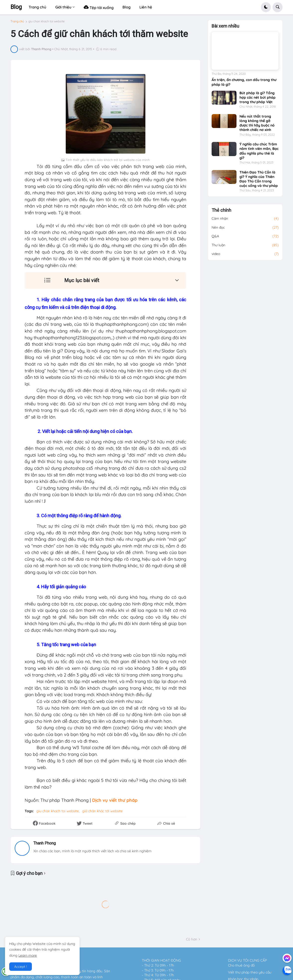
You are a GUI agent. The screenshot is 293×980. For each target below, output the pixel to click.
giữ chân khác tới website (102, 811)
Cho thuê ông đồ (241, 965)
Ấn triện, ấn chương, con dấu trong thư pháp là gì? (244, 84)
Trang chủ (17, 21)
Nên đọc (245, 230)
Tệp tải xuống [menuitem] (99, 7)
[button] (266, 7)
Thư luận (245, 248)
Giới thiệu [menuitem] (63, 7)
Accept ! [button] (21, 967)
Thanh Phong (45, 843)
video (245, 256)
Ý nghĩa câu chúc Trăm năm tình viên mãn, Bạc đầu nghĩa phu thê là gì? (259, 153)
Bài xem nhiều (225, 28)
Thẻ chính (221, 213)
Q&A (245, 239)
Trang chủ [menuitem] (37, 7)
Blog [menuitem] (126, 7)
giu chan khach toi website (47, 21)
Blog (16, 7)
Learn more (28, 955)
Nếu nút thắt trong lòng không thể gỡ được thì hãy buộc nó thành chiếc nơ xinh (257, 125)
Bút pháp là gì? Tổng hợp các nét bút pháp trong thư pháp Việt (258, 100)
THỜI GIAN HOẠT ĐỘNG (161, 960)
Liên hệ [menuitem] (146, 7)
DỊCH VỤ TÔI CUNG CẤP (247, 960)
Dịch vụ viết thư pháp (115, 800)
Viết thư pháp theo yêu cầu (250, 972)
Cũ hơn (192, 939)
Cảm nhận (245, 221)
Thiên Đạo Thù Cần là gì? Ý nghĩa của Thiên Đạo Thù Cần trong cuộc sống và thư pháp (259, 181)
